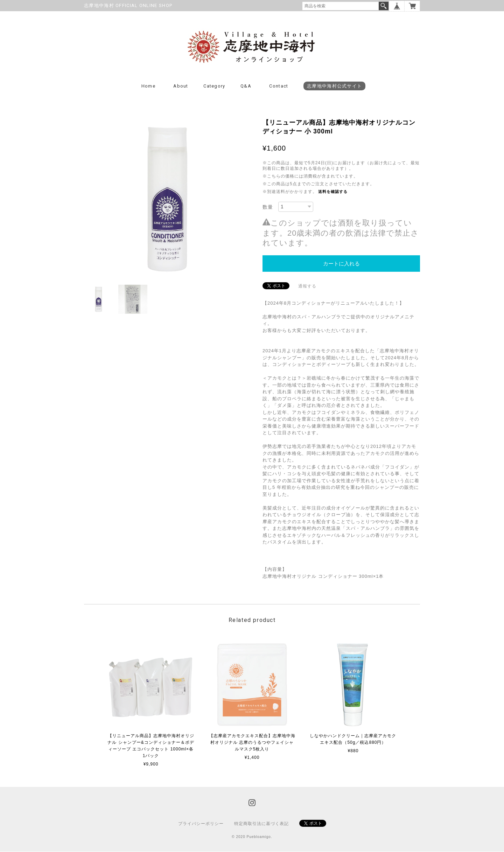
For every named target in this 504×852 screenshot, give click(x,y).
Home (148, 86)
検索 (384, 6)
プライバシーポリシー (201, 824)
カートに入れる (341, 264)
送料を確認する (333, 192)
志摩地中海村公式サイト (334, 86)
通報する (307, 286)
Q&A (246, 86)
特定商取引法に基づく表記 (261, 824)
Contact (279, 86)
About (181, 86)
